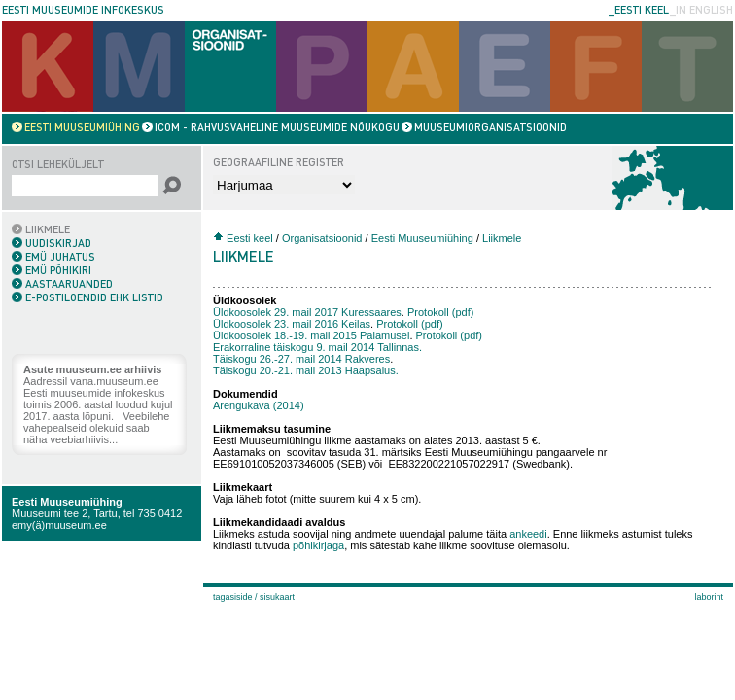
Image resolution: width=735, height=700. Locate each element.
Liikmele (502, 238)
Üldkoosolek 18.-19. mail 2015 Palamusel (311, 335)
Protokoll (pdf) (442, 312)
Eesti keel (250, 238)
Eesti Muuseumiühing (67, 502)
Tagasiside (233, 597)
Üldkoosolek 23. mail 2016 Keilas (292, 324)
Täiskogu (301, 359)
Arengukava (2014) (259, 405)
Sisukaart (277, 597)
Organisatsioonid (322, 238)
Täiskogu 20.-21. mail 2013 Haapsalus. (306, 370)
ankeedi (528, 534)
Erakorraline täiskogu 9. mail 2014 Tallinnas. (317, 347)
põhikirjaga (318, 545)
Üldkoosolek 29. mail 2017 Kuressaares (307, 312)
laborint (709, 597)
